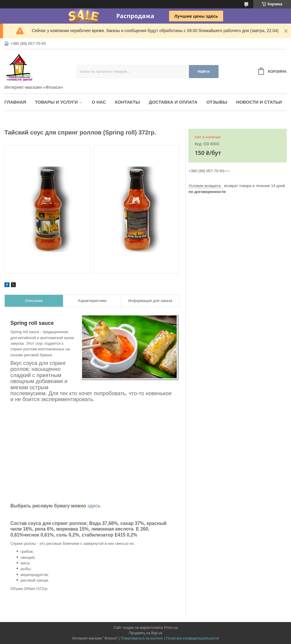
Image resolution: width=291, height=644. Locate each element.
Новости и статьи (259, 102)
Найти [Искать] (204, 71)
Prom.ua (171, 628)
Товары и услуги (56, 102)
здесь (94, 506)
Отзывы (217, 102)
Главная (15, 102)
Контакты (127, 102)
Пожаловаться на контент (142, 638)
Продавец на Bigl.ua (145, 633)
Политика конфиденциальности (193, 638)
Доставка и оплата (173, 102)
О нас (99, 102)
